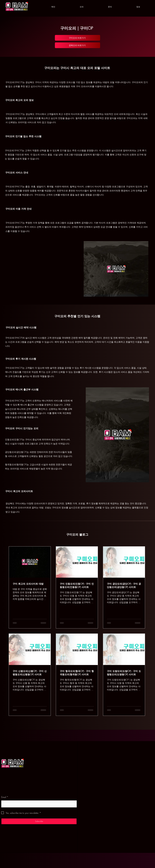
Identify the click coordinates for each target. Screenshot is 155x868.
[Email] (38, 804)
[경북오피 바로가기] (77, 45)
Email (5, 797)
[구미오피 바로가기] (77, 38)
